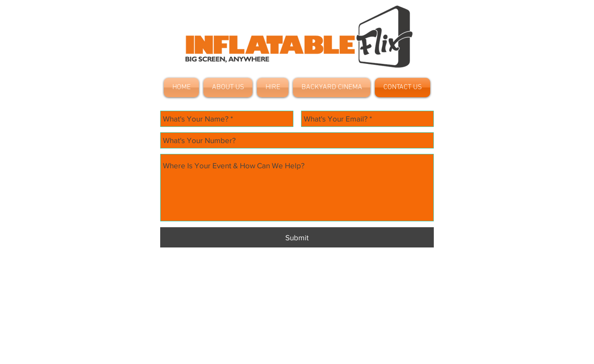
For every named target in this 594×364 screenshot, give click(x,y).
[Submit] (297, 237)
